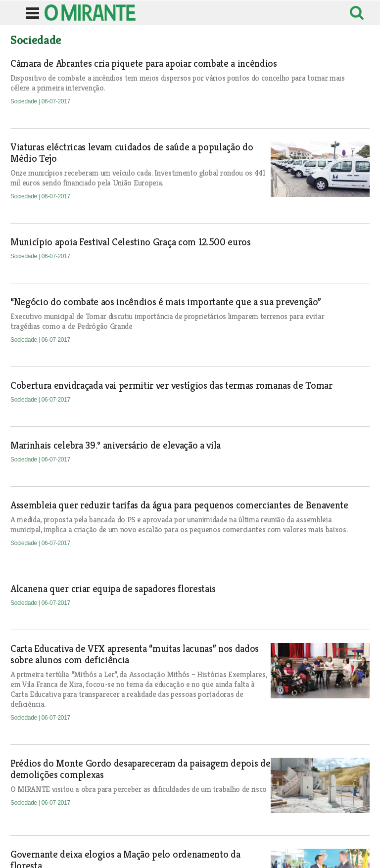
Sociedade (24, 101)
